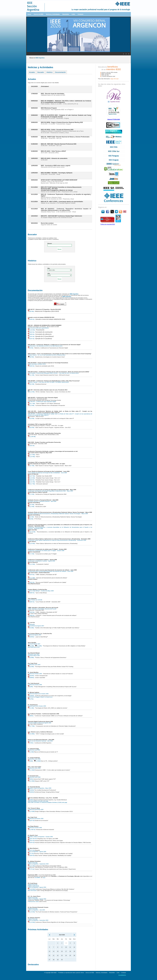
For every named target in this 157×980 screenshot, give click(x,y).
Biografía (31, 624)
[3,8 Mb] (31, 418)
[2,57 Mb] (31, 476)
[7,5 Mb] (31, 494)
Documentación (60, 72)
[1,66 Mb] (31, 330)
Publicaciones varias (33, 902)
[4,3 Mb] (31, 505)
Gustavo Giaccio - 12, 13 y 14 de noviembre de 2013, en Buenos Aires (47, 355)
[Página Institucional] (33, 886)
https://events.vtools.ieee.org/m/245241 (38, 328)
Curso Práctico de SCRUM (35, 600)
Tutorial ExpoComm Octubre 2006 (37, 706)
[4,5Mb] (31, 628)
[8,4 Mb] (31, 384)
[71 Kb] (31, 854)
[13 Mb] (31, 517)
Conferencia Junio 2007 (34, 665)
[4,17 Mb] (31, 484)
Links (73, 14)
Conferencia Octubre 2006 (35, 674)
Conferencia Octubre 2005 (35, 828)
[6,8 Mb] (31, 427)
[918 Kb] (31, 480)
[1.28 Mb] (31, 922)
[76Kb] (31, 743)
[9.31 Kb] (31, 850)
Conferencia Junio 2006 (34, 759)
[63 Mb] (31, 311)
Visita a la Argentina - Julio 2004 (36, 910)
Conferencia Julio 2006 (34, 750)
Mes (49, 268)
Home (29, 14)
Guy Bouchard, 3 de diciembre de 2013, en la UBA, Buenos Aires (45, 346)
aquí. (44, 878)
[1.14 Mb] (31, 564)
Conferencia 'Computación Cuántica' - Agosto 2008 (41, 561)
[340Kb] (31, 790)
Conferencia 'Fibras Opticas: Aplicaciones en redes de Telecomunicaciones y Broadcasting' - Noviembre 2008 (57, 540)
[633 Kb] (31, 332)
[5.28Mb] (31, 734)
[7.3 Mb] (31, 554)
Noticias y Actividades (53, 14)
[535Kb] (31, 637)
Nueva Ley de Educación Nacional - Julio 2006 (40, 741)
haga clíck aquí (114, 79)
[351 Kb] (31, 582)
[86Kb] (31, 716)
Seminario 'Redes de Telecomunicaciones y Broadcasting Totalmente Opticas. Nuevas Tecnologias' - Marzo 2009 (58, 514)
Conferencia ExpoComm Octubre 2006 (38, 694)
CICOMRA (37, 878)
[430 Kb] (31, 319)
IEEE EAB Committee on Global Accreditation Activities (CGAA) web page (47, 802)
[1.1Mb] (31, 708)
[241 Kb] (31, 336)
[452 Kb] (31, 841)
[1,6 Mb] (31, 405)
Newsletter (66, 14)
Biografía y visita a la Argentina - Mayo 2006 (40, 788)
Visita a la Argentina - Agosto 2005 (37, 852)
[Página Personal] (33, 863)
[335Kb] (31, 696)
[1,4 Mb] (31, 507)
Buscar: (50, 243)
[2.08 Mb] (31, 889)
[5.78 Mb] (32, 532)
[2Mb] (30, 687)
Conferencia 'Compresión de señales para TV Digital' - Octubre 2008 (46, 551)
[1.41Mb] (31, 811)
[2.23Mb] (31, 781)
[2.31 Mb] (31, 866)
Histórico (49, 72)
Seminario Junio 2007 (34, 654)
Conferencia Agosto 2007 (35, 635)
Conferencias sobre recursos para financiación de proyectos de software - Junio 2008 (50, 571)
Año (49, 273)
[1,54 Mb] (31, 457)
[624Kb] (31, 676)
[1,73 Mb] (31, 455)
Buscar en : (37, 58)
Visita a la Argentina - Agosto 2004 (37, 887)
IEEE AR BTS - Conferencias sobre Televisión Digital (42, 402)
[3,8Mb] (31, 658)
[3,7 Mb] (31, 466)
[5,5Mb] (31, 667)
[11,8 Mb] (31, 392)
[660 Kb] (31, 602)
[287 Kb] (31, 821)
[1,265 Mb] (32, 437)
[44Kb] (31, 800)
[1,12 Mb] (31, 578)
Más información (32, 890)
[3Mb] (30, 761)
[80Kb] (31, 779)
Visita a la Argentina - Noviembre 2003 (38, 920)
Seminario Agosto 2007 (34, 644)
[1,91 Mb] (31, 482)
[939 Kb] (31, 855)
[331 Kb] (31, 446)
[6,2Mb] (31, 646)
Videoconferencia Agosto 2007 (36, 626)
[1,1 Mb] (31, 375)
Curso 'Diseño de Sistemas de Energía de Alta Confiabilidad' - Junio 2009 (47, 473)
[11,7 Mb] (31, 403)
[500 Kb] (31, 366)
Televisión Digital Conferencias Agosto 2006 (39, 723)
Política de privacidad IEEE (108, 224)
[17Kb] (31, 699)
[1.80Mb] (37, 761)
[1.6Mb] (31, 752)
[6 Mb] (31, 348)
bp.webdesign (122, 975)
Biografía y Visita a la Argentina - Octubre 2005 (40, 837)
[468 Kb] (31, 615)
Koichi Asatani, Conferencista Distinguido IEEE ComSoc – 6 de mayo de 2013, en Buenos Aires (53, 373)
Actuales (32, 72)
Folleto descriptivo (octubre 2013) (37, 364)
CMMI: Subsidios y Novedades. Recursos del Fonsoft (42, 609)
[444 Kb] (31, 843)
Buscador (41, 72)
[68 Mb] (31, 357)
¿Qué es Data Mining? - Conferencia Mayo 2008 (41, 591)
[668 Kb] (31, 593)
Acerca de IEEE (38, 14)
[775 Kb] (31, 869)
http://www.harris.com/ (34, 647)
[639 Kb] (31, 334)
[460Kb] (31, 792)
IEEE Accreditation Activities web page (38, 801)
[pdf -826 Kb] (32, 839)
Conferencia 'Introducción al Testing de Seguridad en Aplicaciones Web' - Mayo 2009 (50, 491)
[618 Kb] (31, 612)
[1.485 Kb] (32, 830)
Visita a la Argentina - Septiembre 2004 (38, 864)
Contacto (80, 14)
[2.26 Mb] (31, 543)
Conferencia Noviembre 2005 (36, 809)
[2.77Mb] (31, 726)
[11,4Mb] (38, 646)
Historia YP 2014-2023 (114, 119)
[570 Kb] (31, 575)
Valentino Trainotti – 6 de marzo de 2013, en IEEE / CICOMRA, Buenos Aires (48, 382)
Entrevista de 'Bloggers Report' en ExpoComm (40, 697)
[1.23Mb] (31, 770)
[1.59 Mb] (31, 912)
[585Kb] (31, 678)
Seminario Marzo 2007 (34, 656)
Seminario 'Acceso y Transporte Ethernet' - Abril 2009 (42, 501)
